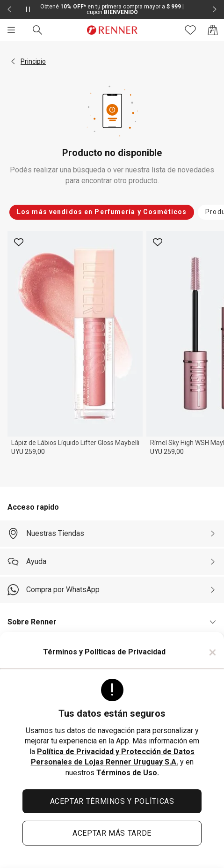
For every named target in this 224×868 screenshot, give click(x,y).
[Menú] (11, 30)
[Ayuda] (112, 562)
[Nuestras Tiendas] (112, 534)
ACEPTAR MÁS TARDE (112, 833)
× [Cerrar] (213, 652)
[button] (13, 61)
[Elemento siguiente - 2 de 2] (215, 9)
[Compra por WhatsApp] (112, 590)
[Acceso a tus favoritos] (190, 30)
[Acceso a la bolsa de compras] (213, 30)
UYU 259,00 (28, 452)
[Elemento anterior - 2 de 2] (9, 9)
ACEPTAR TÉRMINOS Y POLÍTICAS (112, 801)
